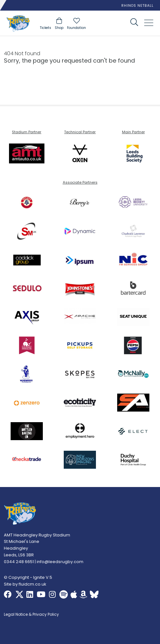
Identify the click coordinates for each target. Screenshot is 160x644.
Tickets (46, 28)
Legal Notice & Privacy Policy (31, 615)
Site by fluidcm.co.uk (25, 584)
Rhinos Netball (137, 6)
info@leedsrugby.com (60, 562)
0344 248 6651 (19, 562)
